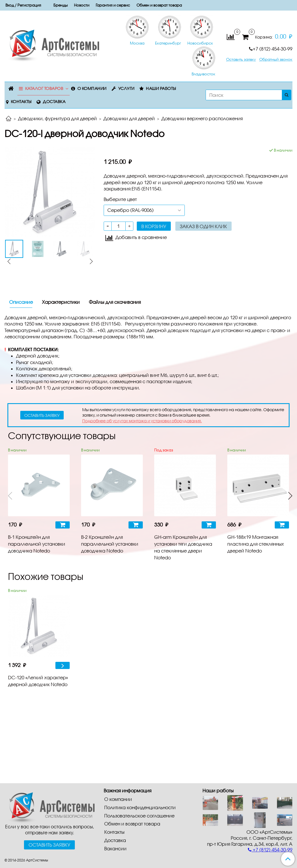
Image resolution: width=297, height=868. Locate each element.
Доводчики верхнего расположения (202, 118)
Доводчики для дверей (129, 118)
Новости (82, 5)
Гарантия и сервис (113, 5)
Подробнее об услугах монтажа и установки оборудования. (142, 421)
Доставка (54, 102)
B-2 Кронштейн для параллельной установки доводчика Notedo (110, 544)
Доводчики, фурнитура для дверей (57, 118)
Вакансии (115, 848)
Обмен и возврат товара (159, 5)
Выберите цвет (120, 199)
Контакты (21, 102)
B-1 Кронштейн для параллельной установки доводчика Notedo (37, 544)
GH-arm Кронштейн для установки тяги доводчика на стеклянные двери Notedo (183, 547)
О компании (92, 88)
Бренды (61, 5)
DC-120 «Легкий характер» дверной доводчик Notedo (38, 681)
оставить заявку (42, 415)
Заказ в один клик (203, 226)
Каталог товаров (44, 88)
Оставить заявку (241, 60)
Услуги (126, 88)
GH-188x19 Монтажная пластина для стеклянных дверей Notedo (256, 544)
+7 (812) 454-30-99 (271, 49)
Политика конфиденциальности (140, 807)
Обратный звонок (276, 60)
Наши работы (161, 88)
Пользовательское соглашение (139, 816)
